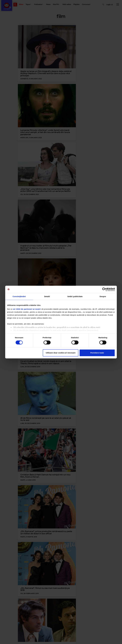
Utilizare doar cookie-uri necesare (61, 353)
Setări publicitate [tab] (75, 296)
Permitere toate (97, 353)
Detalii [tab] (47, 296)
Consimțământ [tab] (19, 296)
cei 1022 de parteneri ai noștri (27, 309)
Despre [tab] (103, 296)
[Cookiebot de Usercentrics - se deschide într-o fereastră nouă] (104, 289)
